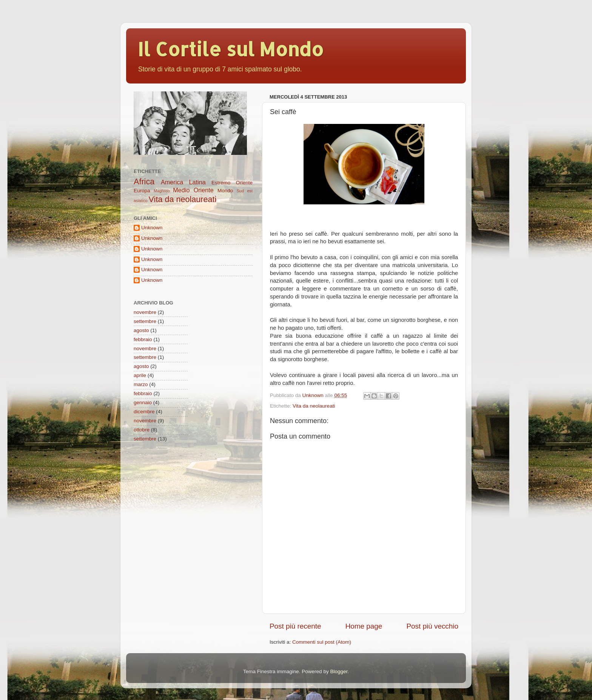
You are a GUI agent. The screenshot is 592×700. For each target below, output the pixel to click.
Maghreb (162, 191)
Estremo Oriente (232, 183)
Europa (142, 191)
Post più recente (295, 626)
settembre (145, 321)
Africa (144, 182)
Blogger (339, 671)
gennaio (143, 403)
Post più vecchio (432, 626)
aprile (140, 375)
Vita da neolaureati (314, 406)
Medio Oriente (193, 190)
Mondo (225, 191)
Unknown (152, 228)
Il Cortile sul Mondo (230, 49)
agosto (141, 330)
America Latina (183, 182)
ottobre (142, 430)
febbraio (143, 339)
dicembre (144, 412)
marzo (141, 384)
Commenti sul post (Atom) (322, 642)
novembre (145, 312)
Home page (364, 626)
